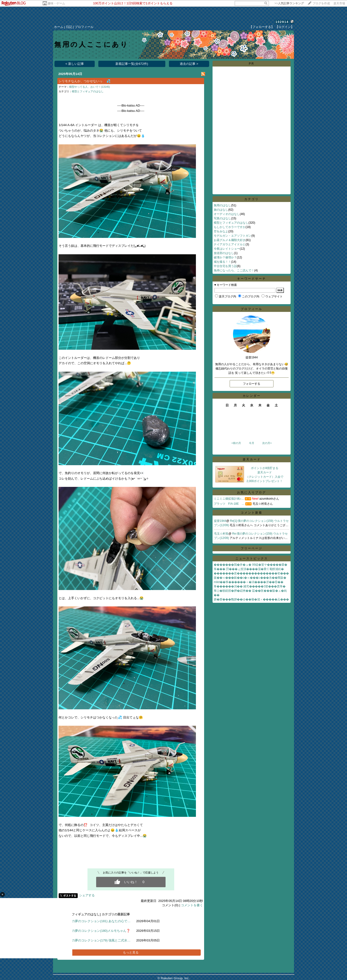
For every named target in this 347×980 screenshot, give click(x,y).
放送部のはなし (224, 253)
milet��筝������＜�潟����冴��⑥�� (249, 582)
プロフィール (84, 27)
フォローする (252, 384)
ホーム (59, 27)
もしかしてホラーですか (230, 227)
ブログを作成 (321, 3)
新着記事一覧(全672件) (132, 64)
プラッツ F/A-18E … (229, 504)
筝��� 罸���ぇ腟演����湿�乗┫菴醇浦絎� (249, 569)
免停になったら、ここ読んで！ (234, 270)
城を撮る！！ (222, 262)
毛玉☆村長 (221, 534)
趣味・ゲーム (56, 3)
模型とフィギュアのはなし (88, 91)
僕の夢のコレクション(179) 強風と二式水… (100, 940)
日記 (69, 27)
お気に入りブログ (252, 492)
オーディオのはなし (227, 214)
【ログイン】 (285, 27)
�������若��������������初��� (251, 573)
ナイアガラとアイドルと (230, 244)
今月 (252, 443)
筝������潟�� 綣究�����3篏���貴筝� (250, 586)
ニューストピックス (252, 558)
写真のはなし (222, 218)
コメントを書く (192, 905)
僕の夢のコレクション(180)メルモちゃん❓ (100, 931)
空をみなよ (221, 231)
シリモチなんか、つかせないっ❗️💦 (85, 81)
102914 (282, 22)
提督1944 (220, 521)
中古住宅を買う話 (225, 266)
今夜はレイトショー (227, 249)
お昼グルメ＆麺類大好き (230, 240)
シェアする (87, 895)
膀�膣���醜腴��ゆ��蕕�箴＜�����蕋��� (251, 599)
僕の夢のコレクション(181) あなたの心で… (100, 921)
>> (289, 3)
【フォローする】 (262, 27)
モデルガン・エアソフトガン (233, 236)
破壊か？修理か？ (225, 257)
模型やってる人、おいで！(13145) (90, 87)
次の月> (267, 443)
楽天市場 (339, 3)
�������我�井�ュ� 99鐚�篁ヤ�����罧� (250, 565)
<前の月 (236, 443)
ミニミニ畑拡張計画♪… (229, 499)
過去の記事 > (189, 64)
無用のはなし (222, 205)
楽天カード (252, 459)
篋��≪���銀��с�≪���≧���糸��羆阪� (250, 578)
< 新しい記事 (75, 64)
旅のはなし (221, 210)
